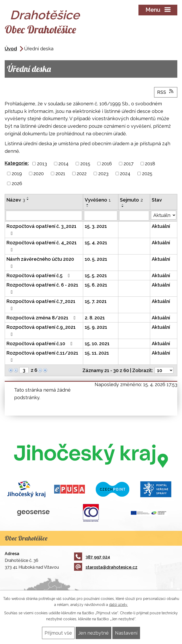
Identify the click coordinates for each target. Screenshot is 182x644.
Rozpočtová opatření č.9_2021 (41, 330)
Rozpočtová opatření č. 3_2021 (41, 230)
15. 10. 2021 (97, 344)
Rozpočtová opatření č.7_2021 (41, 305)
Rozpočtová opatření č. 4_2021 (42, 246)
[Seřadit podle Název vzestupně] (28, 197)
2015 (85, 164)
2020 (39, 174)
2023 (103, 174)
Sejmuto (131, 200)
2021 (60, 174)
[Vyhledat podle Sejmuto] (134, 216)
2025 (147, 174)
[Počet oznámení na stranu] (164, 370)
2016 (107, 164)
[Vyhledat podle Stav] (164, 215)
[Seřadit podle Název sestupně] (28, 199)
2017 (129, 164)
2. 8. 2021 (95, 318)
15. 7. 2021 (96, 301)
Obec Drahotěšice (40, 29)
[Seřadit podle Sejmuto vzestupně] (123, 204)
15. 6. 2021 (96, 285)
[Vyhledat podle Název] (44, 216)
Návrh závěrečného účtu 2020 (40, 262)
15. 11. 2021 (97, 353)
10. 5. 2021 (96, 259)
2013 (42, 164)
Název (16, 200)
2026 (17, 183)
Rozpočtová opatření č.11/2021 (42, 356)
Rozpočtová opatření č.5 (39, 275)
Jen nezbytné (93, 633)
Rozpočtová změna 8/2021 (42, 318)
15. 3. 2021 (96, 226)
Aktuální (161, 226)
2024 (125, 174)
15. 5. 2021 (96, 275)
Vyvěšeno (98, 200)
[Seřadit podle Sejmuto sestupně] (123, 206)
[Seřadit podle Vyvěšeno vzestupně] (88, 204)
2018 (150, 164)
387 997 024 (92, 557)
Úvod (11, 49)
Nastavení (126, 633)
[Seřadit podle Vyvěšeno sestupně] (88, 206)
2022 (82, 174)
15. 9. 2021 (96, 327)
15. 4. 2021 (96, 243)
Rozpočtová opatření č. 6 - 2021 (42, 288)
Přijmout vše (58, 633)
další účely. (118, 605)
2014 (63, 164)
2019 (17, 174)
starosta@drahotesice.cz (106, 567)
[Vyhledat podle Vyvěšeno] (101, 216)
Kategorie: (17, 163)
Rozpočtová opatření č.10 (41, 344)
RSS (166, 92)
